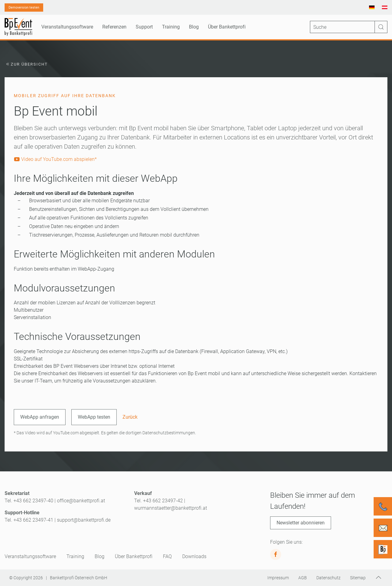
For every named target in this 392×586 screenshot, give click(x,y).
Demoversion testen (24, 8)
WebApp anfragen (40, 417)
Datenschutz (328, 578)
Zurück (130, 417)
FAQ (167, 556)
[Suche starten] (381, 27)
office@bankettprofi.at (81, 501)
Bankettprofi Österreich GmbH (79, 578)
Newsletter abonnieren (301, 523)
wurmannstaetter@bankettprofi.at (171, 508)
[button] (379, 577)
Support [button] (144, 27)
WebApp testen (94, 417)
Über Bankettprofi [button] (227, 27)
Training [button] (171, 27)
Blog (194, 27)
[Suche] (349, 27)
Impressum (278, 578)
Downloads (194, 556)
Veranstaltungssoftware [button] (67, 27)
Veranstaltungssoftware (30, 556)
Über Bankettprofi (134, 556)
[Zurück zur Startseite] (18, 27)
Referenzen (114, 27)
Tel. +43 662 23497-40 (29, 501)
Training (75, 556)
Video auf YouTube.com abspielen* (55, 159)
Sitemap (358, 578)
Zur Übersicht (26, 64)
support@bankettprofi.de (84, 520)
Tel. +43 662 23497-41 (29, 520)
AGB (303, 578)
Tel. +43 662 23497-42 (158, 501)
